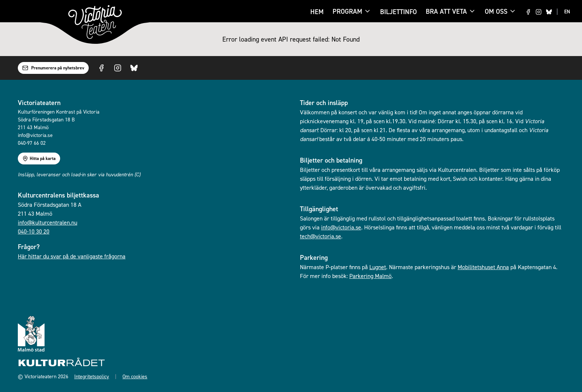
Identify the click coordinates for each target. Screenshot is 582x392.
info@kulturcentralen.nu (48, 222)
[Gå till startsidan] (95, 22)
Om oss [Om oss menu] (501, 11)
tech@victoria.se (321, 236)
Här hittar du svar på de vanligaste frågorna (72, 256)
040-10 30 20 (34, 231)
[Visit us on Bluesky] (549, 12)
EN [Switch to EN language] (567, 12)
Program (347, 12)
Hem (317, 12)
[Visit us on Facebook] (528, 12)
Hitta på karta (39, 159)
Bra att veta (446, 12)
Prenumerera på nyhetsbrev (53, 68)
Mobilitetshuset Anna (483, 267)
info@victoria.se (341, 227)
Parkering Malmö (370, 276)
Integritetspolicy (92, 376)
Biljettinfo (398, 12)
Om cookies (135, 376)
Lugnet (378, 267)
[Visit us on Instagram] (539, 12)
